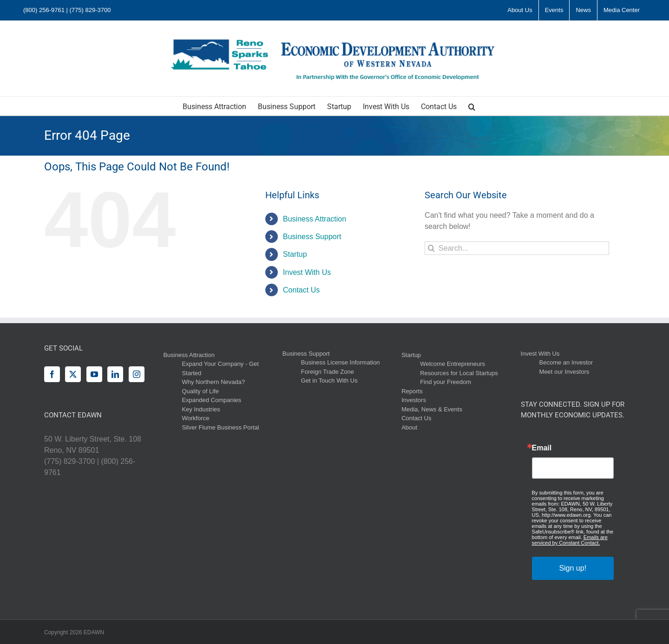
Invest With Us (307, 272)
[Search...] (517, 248)
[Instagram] (137, 374)
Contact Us (301, 290)
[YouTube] (94, 374)
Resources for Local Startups (459, 373)
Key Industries (201, 409)
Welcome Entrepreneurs (453, 364)
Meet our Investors (564, 372)
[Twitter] (73, 374)
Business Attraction (315, 219)
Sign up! (573, 568)
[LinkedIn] (115, 374)
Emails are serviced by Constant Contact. (570, 540)
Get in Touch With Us (329, 381)
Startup (295, 254)
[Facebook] (52, 374)
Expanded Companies (211, 400)
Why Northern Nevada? (213, 382)
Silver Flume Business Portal (220, 427)
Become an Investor (566, 362)
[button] (472, 106)
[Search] (431, 248)
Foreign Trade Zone (328, 372)
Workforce (195, 418)
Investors (414, 400)
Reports (412, 391)
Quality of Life (200, 391)
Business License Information (341, 362)
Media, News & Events (432, 409)
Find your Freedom (446, 382)
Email (542, 448)
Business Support (312, 237)
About (409, 427)
